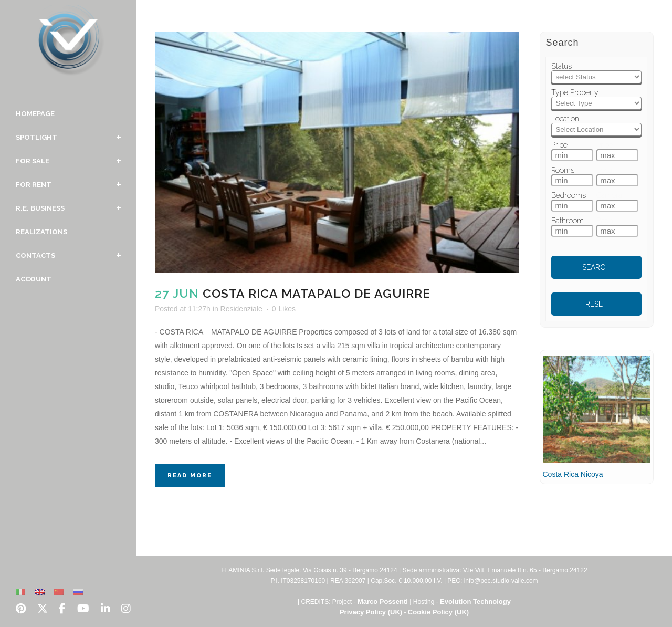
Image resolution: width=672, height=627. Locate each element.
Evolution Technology (475, 602)
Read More (190, 476)
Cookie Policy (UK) (438, 612)
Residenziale (241, 309)
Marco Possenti (383, 602)
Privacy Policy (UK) (371, 612)
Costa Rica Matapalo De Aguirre (317, 293)
